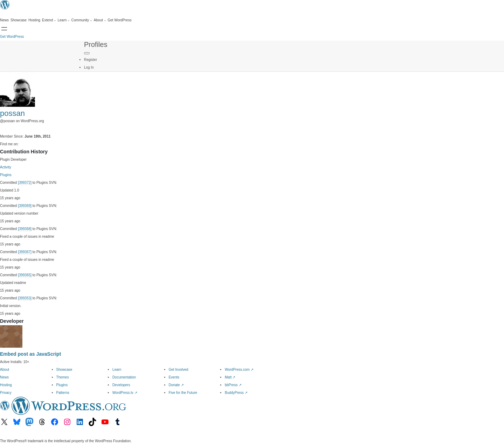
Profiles (96, 44)
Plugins (6, 175)
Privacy (6, 393)
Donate (176, 385)
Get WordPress (12, 37)
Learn (117, 370)
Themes (63, 377)
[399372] (25, 183)
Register (90, 60)
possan (12, 113)
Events (174, 377)
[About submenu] (100, 20)
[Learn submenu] (64, 20)
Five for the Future (183, 393)
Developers (121, 385)
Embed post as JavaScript (30, 354)
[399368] (25, 229)
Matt (230, 377)
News (4, 377)
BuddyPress (236, 393)
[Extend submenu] (49, 20)
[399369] (25, 206)
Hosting (6, 385)
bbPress (233, 385)
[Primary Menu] (87, 53)
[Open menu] (4, 29)
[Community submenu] (82, 20)
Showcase (64, 370)
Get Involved (178, 370)
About (5, 370)
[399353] (25, 298)
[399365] (25, 275)
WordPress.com (239, 370)
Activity (6, 167)
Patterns (63, 393)
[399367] (25, 252)
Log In (89, 67)
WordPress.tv (125, 393)
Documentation (124, 377)
